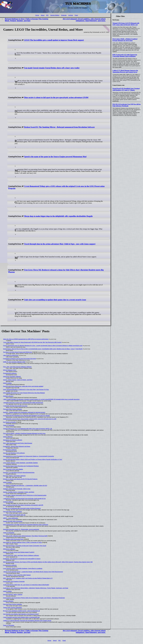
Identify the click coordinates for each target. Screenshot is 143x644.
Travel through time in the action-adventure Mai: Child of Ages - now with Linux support (60, 244)
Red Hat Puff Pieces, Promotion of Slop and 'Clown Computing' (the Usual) (25, 546)
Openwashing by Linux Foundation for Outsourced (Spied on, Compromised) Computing (29, 456)
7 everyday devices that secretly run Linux (15, 406)
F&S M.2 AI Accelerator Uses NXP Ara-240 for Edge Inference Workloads (127, 105)
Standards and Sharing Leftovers (13, 440)
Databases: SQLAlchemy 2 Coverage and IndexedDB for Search (22, 559)
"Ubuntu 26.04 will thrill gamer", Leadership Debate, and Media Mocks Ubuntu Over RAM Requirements (33, 572)
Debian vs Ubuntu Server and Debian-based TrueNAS (19, 552)
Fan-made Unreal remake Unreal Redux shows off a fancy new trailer (52, 68)
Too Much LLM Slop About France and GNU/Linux (18, 352)
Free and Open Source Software (13, 409)
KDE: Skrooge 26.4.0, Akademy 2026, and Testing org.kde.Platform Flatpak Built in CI (28, 578)
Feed (76, 15)
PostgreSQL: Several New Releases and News (17, 446)
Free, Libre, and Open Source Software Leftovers (17, 367)
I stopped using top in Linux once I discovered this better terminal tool (23, 403)
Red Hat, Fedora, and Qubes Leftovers (14, 476)
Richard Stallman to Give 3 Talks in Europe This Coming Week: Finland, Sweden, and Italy (27, 20)
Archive (71, 15)
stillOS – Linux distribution (11, 518)
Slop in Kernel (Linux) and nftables (13, 469)
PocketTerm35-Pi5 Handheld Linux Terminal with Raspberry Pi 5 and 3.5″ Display (126, 89)
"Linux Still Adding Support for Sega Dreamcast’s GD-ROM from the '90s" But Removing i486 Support (32, 342)
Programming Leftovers (10, 373)
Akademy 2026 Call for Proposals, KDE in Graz (17, 489)
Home (37, 15)
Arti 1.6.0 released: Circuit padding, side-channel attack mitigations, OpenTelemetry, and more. (84, 20)
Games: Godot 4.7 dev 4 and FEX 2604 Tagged (17, 575)
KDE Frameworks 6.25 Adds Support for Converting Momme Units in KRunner (125, 56)
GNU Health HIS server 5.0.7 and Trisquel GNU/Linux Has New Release (24, 393)
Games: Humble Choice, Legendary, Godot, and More (19, 492)
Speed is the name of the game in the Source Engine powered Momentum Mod (55, 157)
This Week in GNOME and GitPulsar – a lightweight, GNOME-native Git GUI (25, 485)
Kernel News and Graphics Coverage (14, 581)
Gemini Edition (55, 15)
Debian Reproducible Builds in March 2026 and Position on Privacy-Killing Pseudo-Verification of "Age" (33, 459)
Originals (64, 15)
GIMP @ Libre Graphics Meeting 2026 (14, 362)
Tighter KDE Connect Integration (13, 608)
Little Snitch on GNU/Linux (11, 355)
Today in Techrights (9, 425)
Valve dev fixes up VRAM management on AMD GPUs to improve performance (26, 339)
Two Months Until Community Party (13, 539)
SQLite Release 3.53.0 (10, 370)
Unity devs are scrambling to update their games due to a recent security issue (55, 300)
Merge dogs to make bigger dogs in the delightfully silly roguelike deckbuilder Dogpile (58, 216)
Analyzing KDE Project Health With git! (14, 515)
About (43, 15)
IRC (47, 15)
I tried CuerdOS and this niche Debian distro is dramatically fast (21, 617)
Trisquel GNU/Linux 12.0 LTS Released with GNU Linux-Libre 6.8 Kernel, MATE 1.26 (126, 24)
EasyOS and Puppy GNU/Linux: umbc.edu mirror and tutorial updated (23, 386)
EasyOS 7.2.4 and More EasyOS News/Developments (19, 472)
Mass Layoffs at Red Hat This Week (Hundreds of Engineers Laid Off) (23, 505)
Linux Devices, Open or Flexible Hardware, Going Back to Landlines (23, 568)
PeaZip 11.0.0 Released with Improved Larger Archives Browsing (22, 508)
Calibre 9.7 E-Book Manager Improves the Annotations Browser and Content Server (125, 71)
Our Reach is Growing (10, 422)
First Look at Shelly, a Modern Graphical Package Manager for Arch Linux (125, 40)
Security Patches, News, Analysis (13, 594)
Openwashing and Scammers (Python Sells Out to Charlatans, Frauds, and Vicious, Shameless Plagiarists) (34, 598)
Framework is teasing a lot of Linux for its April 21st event (20, 359)
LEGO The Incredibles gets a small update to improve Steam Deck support (54, 40)
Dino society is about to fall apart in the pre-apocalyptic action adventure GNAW (56, 97)
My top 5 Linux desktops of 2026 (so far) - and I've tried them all (21, 611)
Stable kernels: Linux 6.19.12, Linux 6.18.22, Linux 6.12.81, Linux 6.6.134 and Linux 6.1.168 (30, 419)
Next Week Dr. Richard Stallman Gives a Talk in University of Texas (23, 542)
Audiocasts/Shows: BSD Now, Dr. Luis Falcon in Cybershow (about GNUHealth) (26, 585)
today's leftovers (8, 437)
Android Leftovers (8, 396)
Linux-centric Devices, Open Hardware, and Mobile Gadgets (20, 463)
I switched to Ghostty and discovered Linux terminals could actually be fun (24, 499)
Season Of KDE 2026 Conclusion (13, 521)
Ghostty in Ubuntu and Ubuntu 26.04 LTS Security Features (20, 479)
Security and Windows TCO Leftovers (14, 453)
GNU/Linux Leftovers (9, 549)
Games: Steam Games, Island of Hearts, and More (18, 380)
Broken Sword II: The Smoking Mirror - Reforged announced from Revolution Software (59, 127)
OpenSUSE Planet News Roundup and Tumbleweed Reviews (21, 466)
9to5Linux (116, 20)
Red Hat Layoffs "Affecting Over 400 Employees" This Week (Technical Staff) (25, 536)
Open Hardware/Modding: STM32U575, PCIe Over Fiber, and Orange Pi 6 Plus (26, 390)
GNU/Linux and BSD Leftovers (12, 376)
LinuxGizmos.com (118, 85)
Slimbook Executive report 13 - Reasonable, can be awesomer (21, 529)
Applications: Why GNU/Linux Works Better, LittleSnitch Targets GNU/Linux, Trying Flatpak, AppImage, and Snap (36, 588)
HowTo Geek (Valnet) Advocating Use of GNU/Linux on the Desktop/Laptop (25, 495)
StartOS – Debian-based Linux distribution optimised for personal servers (24, 412)
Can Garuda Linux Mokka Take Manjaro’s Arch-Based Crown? (21, 614)
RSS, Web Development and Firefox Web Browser (18, 443)
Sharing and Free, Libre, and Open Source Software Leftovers (21, 555)
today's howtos (7, 383)
